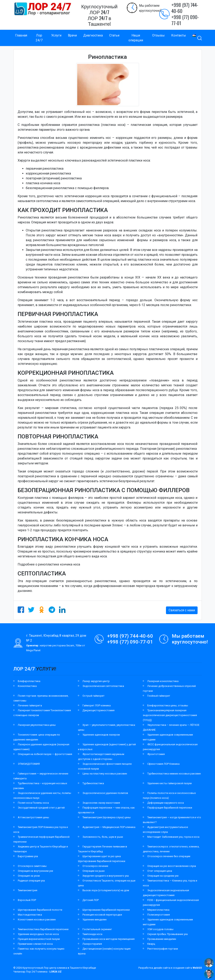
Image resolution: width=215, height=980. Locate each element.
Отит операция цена (160, 871)
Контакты (179, 35)
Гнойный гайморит (159, 696)
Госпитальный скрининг (97, 929)
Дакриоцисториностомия (98, 710)
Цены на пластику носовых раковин (105, 774)
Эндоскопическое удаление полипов (105, 793)
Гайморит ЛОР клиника (97, 705)
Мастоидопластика (30, 915)
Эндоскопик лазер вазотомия (101, 803)
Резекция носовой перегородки (102, 915)
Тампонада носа (92, 934)
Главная (21, 35)
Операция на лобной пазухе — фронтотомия (45, 754)
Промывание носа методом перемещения (109, 939)
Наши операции (136, 38)
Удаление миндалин (95, 919)
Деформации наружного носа (166, 803)
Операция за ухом (29, 876)
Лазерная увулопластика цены (37, 725)
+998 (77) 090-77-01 (185, 20)
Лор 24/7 (39, 38)
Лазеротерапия (92, 944)
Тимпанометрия (28, 890)
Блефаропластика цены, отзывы (168, 705)
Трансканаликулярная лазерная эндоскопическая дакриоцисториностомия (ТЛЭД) (170, 715)
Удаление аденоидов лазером (101, 735)
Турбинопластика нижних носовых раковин (174, 774)
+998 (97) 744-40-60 (185, 8)
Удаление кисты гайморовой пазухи (170, 783)
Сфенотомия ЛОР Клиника (163, 764)
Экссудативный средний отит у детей (41, 808)
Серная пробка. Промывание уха (167, 934)
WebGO (197, 968)
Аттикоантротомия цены (33, 817)
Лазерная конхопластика (163, 681)
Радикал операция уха (31, 881)
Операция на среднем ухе (163, 876)
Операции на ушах (94, 871)
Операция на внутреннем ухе (35, 871)
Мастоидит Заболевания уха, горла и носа (173, 837)
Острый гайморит (94, 696)
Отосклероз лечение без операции (169, 856)
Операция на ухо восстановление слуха (172, 866)
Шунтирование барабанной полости (40, 910)
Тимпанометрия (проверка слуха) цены (107, 817)
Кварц (151, 944)
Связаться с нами (182, 610)
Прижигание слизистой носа (35, 944)
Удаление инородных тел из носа (38, 934)
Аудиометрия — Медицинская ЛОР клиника (109, 827)
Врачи (72, 35)
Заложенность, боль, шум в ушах (103, 837)
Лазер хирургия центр (96, 681)
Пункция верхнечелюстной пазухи (39, 939)
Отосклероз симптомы (32, 866)
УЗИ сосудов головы (160, 929)
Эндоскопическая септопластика (103, 686)
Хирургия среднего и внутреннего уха (106, 876)
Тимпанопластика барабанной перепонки (43, 929)
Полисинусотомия (159, 915)
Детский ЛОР (91, 900)
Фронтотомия (156, 754)
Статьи (114, 35)
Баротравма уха (28, 856)
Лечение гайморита (30, 705)
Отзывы (158, 35)
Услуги (56, 35)
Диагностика (93, 35)
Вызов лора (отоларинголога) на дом (106, 890)
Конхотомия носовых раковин (37, 919)
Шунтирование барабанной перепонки (106, 910)
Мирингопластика (158, 910)
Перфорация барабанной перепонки (170, 808)
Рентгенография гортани (163, 949)
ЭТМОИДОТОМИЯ (29, 764)
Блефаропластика (29, 681)
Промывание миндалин (162, 939)
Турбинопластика (93, 783)
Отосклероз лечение (95, 866)
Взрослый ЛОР (27, 900)
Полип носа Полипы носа (33, 803)
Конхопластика (27, 686)
